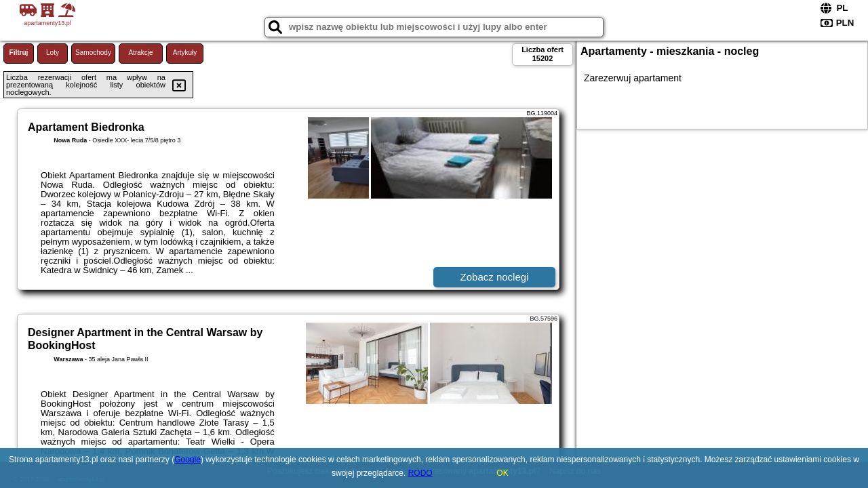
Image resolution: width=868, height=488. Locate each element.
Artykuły (185, 53)
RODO (420, 473)
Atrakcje (140, 53)
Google (188, 460)
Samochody (93, 53)
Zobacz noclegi (495, 277)
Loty (53, 53)
